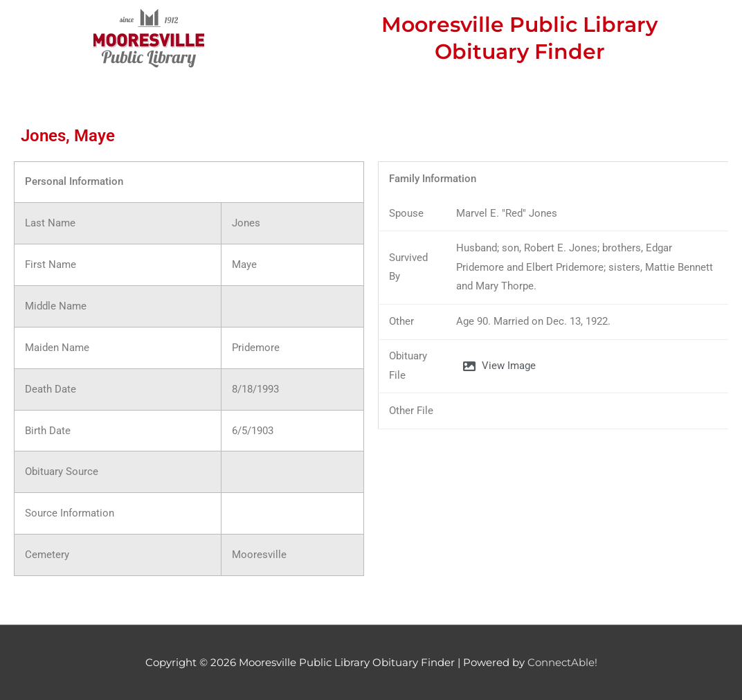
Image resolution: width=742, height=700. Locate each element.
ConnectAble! (562, 662)
